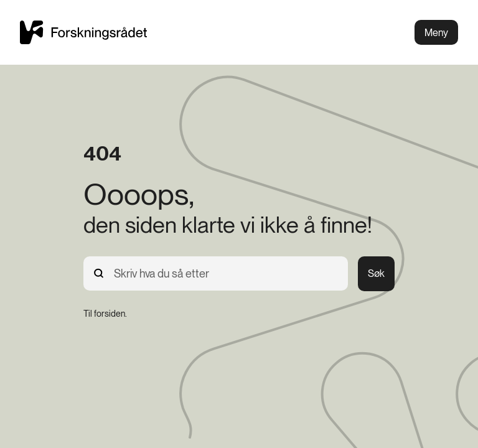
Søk (376, 273)
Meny (436, 33)
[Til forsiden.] (105, 314)
